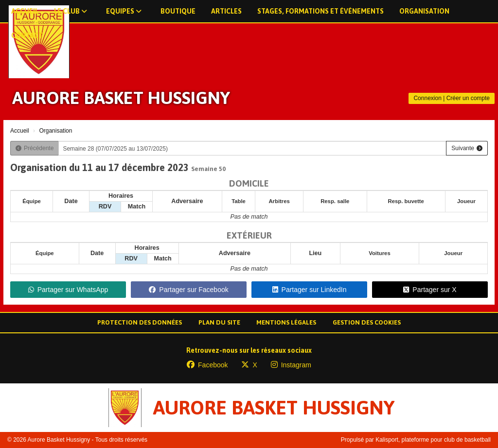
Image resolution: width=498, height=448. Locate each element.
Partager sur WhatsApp (68, 290)
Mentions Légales (286, 322)
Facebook (207, 365)
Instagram (291, 365)
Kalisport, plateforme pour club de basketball (433, 440)
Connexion (427, 98)
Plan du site (219, 322)
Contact (27, 35)
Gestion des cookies (367, 322)
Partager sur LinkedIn (310, 290)
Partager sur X (430, 290)
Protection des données (140, 322)
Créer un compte (468, 98)
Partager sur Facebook (188, 290)
